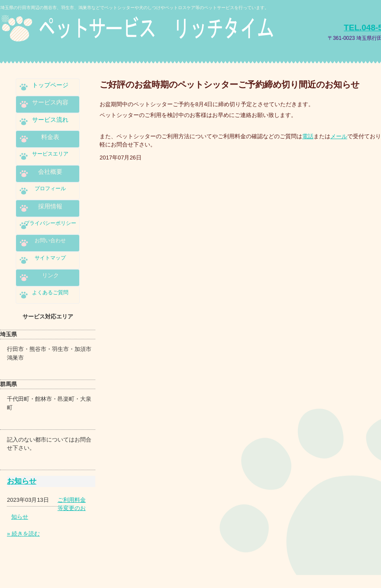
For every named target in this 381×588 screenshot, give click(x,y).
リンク (50, 275)
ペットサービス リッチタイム (145, 34)
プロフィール (50, 188)
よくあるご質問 (50, 292)
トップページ (50, 85)
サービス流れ (50, 120)
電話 (308, 136)
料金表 (50, 137)
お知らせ (22, 481)
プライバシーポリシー (50, 223)
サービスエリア (50, 154)
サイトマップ (50, 258)
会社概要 (50, 172)
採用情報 (50, 206)
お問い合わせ (50, 240)
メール (339, 136)
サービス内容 (50, 102)
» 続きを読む (23, 534)
